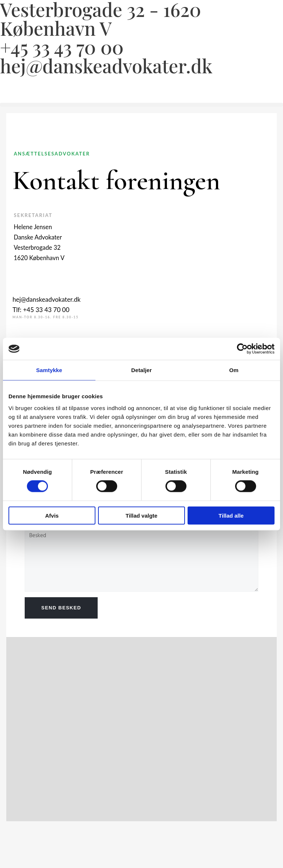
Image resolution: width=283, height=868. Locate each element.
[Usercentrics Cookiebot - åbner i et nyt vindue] (242, 349)
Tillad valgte (141, 515)
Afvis (52, 515)
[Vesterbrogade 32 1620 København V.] (62, 729)
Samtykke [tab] (49, 370)
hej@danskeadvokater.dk (106, 66)
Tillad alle (231, 515)
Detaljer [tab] (141, 370)
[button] (141, 105)
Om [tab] (234, 370)
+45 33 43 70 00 (62, 47)
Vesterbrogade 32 (37, 247)
